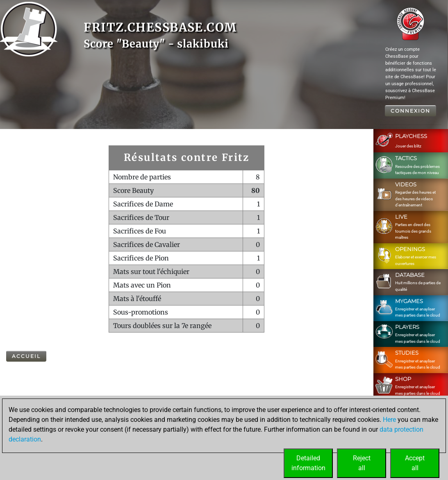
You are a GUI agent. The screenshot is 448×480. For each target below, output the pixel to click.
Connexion (410, 111)
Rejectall (362, 463)
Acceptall (415, 463)
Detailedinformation (308, 463)
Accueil (26, 356)
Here (389, 420)
